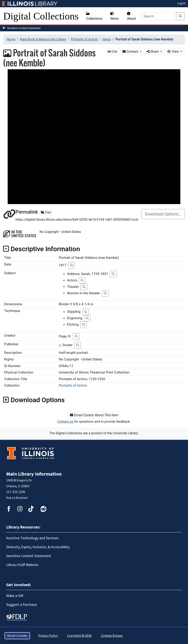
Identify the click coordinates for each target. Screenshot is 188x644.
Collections (94, 16)
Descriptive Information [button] (42, 249)
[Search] (159, 16)
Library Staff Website (22, 565)
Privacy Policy (48, 636)
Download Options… (163, 214)
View (173, 52)
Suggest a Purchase (22, 605)
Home (11, 39)
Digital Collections (41, 16)
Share (153, 52)
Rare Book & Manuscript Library (43, 39)
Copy (46, 212)
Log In (182, 3)
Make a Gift (15, 596)
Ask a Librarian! (17, 498)
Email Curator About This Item (94, 415)
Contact (131, 52)
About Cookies (17, 636)
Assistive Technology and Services (32, 538)
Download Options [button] (34, 400)
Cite (113, 52)
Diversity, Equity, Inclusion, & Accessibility (38, 547)
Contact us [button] (65, 422)
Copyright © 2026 (79, 636)
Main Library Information (34, 474)
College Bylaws (112, 636)
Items (114, 16)
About (131, 16)
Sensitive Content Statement (24, 28)
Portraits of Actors (84, 39)
